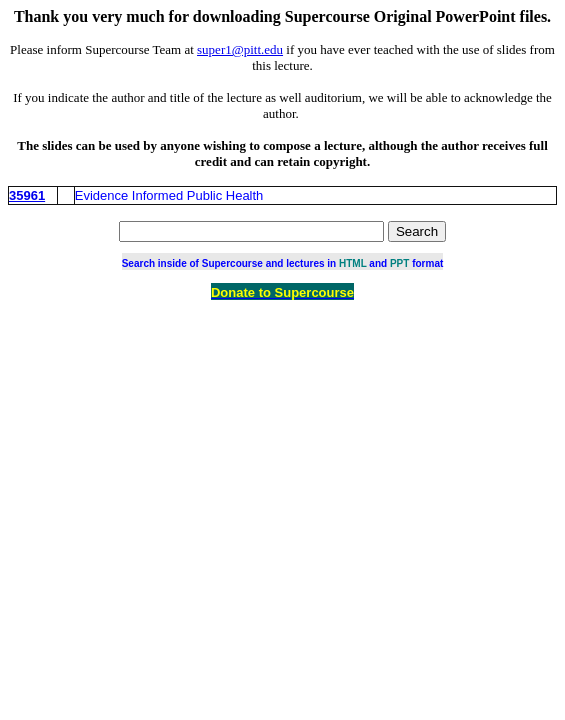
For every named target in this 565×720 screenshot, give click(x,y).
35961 (27, 195)
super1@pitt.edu (240, 49)
